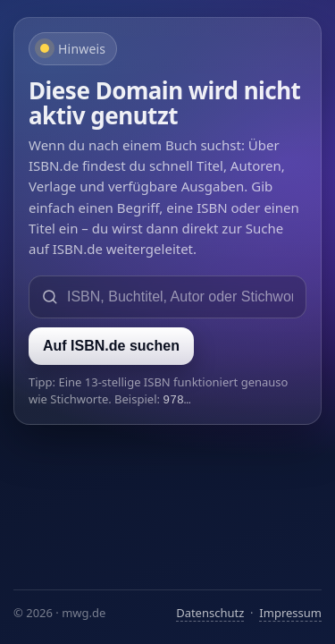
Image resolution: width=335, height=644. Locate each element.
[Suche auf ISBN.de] (180, 297)
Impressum (290, 613)
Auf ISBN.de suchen (111, 346)
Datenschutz (210, 613)
